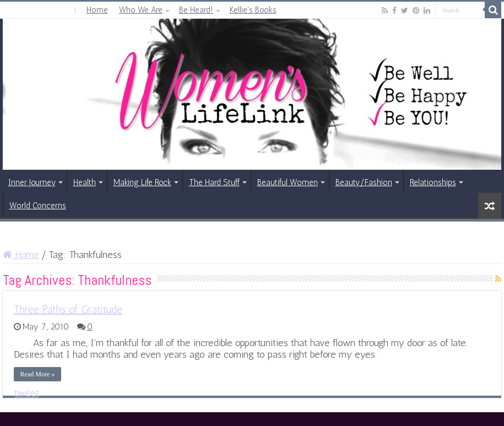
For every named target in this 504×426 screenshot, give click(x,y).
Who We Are (141, 10)
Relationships (433, 182)
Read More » (38, 374)
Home (97, 10)
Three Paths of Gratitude (68, 309)
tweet (27, 393)
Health (85, 182)
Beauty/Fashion (364, 182)
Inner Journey (32, 182)
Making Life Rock (142, 182)
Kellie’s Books (253, 10)
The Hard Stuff (214, 182)
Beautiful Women (288, 182)
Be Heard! (196, 10)
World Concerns (38, 206)
